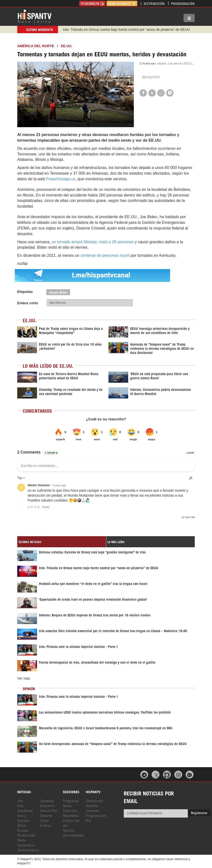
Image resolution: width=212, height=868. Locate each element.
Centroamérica (28, 850)
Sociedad (47, 800)
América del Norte (36, 46)
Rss (88, 820)
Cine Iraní (70, 810)
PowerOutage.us (61, 179)
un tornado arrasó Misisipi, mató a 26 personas (93, 242)
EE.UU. (67, 46)
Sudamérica (26, 845)
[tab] (62, 542)
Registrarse (199, 813)
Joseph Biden (58, 292)
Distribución (154, 3)
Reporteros (71, 815)
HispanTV (35, 16)
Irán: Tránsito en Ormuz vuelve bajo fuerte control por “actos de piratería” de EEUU (126, 30)
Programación (183, 3)
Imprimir (151, 77)
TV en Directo (92, 3)
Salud (44, 820)
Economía (47, 805)
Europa (23, 830)
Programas (71, 800)
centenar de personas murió (106, 255)
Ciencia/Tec (49, 810)
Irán (20, 800)
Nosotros (92, 805)
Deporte (46, 815)
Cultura (46, 825)
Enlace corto (28, 303)
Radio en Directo (122, 3)
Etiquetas (25, 292)
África (22, 825)
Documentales (73, 835)
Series (67, 805)
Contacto (92, 810)
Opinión (69, 830)
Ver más (24, 678)
